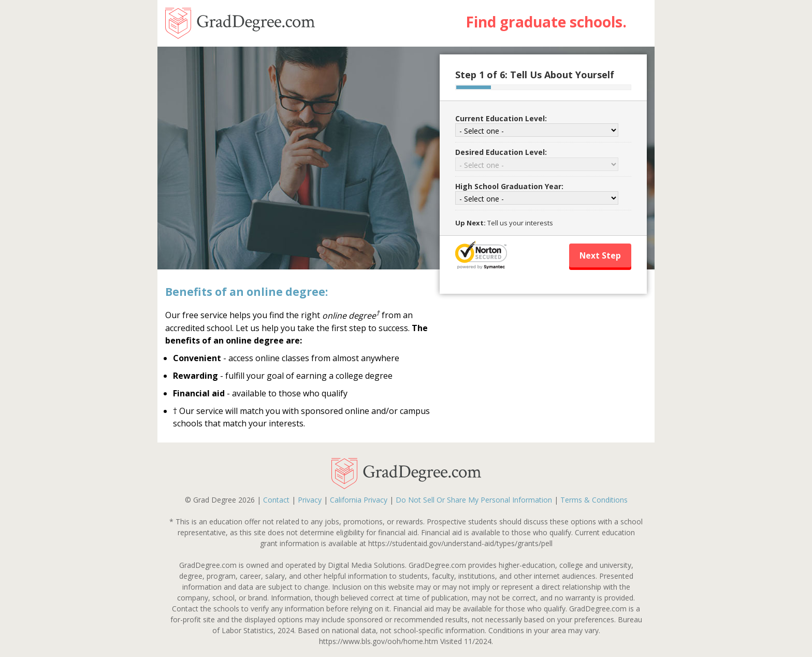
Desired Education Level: (501, 152)
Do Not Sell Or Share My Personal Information (474, 500)
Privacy (310, 500)
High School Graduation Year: (509, 186)
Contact (276, 500)
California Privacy (359, 500)
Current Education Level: (501, 118)
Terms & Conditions (594, 500)
